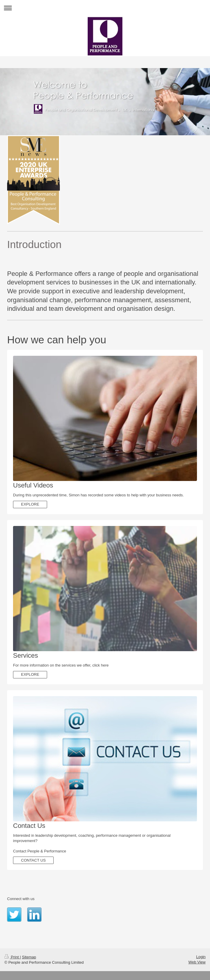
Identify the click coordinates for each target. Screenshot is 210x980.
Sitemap (29, 957)
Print (12, 957)
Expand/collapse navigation (105, 8)
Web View (197, 962)
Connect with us (21, 899)
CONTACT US (33, 860)
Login (201, 957)
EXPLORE (30, 504)
